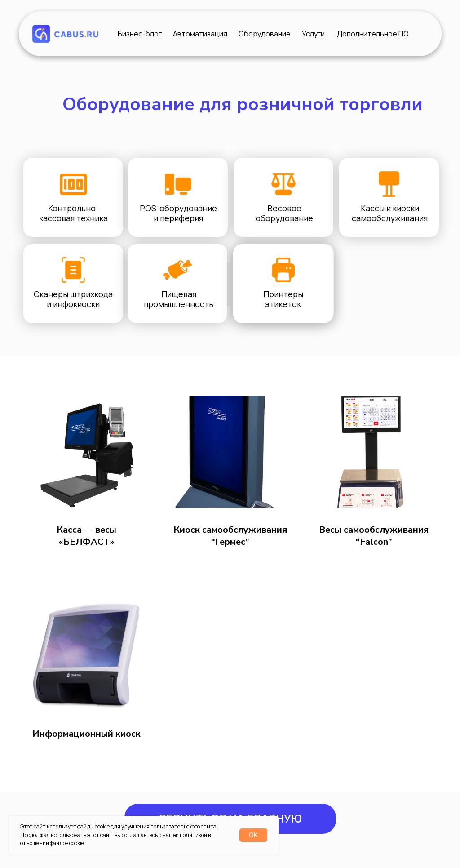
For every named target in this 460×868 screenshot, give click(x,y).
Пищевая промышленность (179, 299)
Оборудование (265, 34)
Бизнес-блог (140, 34)
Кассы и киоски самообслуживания (390, 213)
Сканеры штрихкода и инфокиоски (73, 299)
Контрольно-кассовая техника (73, 213)
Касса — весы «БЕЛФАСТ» (86, 536)
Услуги (313, 34)
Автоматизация (200, 34)
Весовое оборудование (284, 213)
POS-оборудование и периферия (178, 213)
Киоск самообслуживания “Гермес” (230, 536)
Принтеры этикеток (283, 299)
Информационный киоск (86, 734)
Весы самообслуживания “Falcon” (374, 536)
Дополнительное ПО (373, 34)
